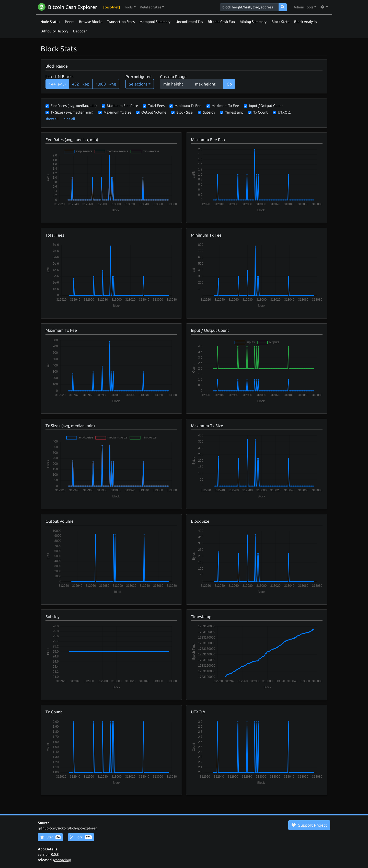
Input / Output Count (266, 106)
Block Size (185, 112)
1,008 (106, 84)
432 (81, 84)
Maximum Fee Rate (122, 106)
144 (57, 84)
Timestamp (234, 112)
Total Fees (156, 106)
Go (229, 84)
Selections (138, 84)
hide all (69, 119)
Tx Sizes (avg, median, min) (72, 112)
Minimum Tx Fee (188, 106)
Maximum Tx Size (117, 112)
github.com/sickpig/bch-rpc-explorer (67, 828)
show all (52, 119)
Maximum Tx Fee (225, 106)
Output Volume (154, 112)
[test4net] (112, 7)
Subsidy (209, 112)
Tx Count (261, 112)
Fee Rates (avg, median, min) (74, 106)
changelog (62, 860)
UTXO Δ (284, 112)
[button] (130, 7)
